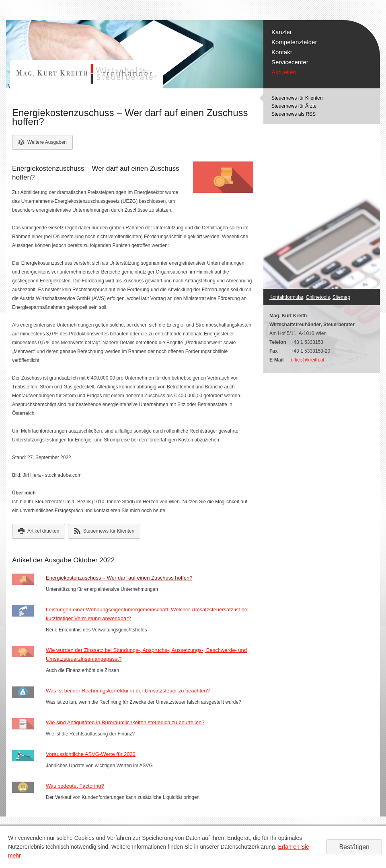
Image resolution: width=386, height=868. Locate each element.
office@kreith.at (307, 360)
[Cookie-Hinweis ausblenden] (354, 847)
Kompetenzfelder (294, 42)
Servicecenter (290, 62)
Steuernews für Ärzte (294, 106)
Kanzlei (281, 32)
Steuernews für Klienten (297, 98)
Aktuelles (284, 72)
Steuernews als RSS (294, 114)
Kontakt (282, 52)
